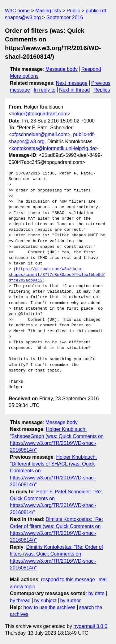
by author (70, 601)
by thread (20, 601)
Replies (102, 90)
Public (73, 11)
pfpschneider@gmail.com (39, 134)
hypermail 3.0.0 (90, 626)
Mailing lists (48, 11)
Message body (62, 69)
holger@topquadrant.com (39, 114)
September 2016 (65, 17)
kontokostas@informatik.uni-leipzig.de (53, 148)
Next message (72, 83)
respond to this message (68, 580)
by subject (45, 601)
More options (24, 76)
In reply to (45, 90)
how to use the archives (49, 607)
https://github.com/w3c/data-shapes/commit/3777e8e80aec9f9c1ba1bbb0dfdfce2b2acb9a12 (57, 275)
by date (96, 593)
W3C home (17, 11)
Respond (91, 69)
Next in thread (75, 90)
